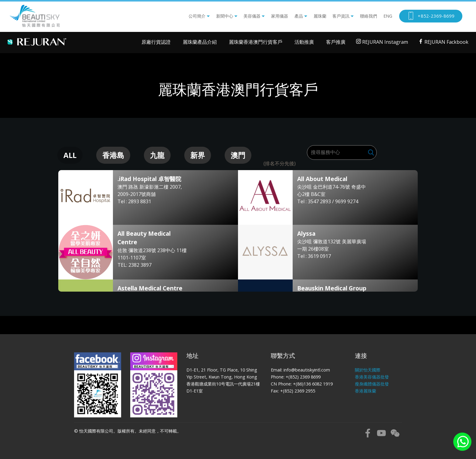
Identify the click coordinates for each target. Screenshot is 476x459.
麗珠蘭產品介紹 (200, 42)
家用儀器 (280, 16)
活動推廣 (304, 42)
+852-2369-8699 (431, 16)
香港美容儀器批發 (372, 377)
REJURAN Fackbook (443, 42)
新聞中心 (225, 16)
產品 (299, 16)
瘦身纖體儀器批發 (372, 384)
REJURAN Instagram (382, 42)
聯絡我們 (369, 16)
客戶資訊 (341, 16)
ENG (388, 16)
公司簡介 (197, 16)
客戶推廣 (336, 42)
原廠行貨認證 (156, 42)
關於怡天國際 (368, 370)
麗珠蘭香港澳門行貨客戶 (256, 42)
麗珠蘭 (320, 16)
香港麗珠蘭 (365, 391)
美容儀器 (252, 16)
